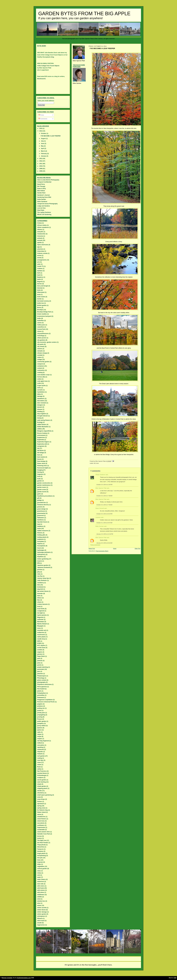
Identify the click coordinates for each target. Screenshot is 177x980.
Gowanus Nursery (43, 505)
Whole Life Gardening (44, 215)
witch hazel (41, 921)
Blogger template (7, 978)
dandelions (41, 399)
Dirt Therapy (41, 186)
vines (39, 871)
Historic (40, 533)
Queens (40, 728)
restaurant (41, 749)
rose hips (40, 760)
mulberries (41, 632)
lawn (39, 596)
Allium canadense (43, 227)
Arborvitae (41, 251)
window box (41, 901)
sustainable (41, 830)
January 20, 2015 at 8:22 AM (104, 543)
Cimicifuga (41, 336)
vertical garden (42, 869)
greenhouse (41, 511)
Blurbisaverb (41, 79)
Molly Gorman (100, 526)
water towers (41, 879)
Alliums (40, 230)
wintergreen (41, 916)
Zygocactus (41, 925)
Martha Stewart (42, 624)
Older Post (137, 548)
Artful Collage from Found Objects (48, 66)
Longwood (41, 611)
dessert (40, 407)
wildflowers (41, 895)
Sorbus (40, 801)
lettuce (39, 598)
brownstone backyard (44, 316)
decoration (41, 401)
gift (38, 498)
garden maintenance (44, 485)
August (44, 139)
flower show (41, 463)
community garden (43, 362)
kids (39, 585)
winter (39, 905)
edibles (40, 429)
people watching (43, 667)
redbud (40, 743)
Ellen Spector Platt (101, 488)
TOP (175, 978)
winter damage (42, 912)
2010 (41, 166)
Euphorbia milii (42, 444)
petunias (40, 674)
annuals (40, 240)
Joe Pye (40, 576)
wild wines (41, 892)
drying (39, 418)
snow (39, 797)
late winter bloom (43, 591)
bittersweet (41, 292)
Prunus (40, 719)
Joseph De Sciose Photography (47, 204)
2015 (41, 128)
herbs (39, 528)
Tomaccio (40, 849)
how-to (39, 548)
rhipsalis (40, 752)
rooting (40, 758)
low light (40, 613)
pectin (39, 665)
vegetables (41, 866)
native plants (41, 637)
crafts (39, 383)
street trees (41, 821)
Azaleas (40, 268)
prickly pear (41, 713)
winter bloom (41, 910)
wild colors (41, 886)
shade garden (42, 786)
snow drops (41, 799)
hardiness (40, 520)
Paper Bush (41, 656)
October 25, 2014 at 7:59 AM (104, 505)
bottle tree (41, 303)
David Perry (41, 184)
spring (39, 806)
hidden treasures (43, 531)
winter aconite (42, 908)
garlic (39, 494)
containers (41, 366)
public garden (42, 721)
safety (39, 769)
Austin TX (40, 266)
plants (39, 691)
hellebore (40, 526)
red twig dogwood (43, 741)
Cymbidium (41, 392)
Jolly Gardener (42, 580)
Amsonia (40, 236)
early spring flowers (44, 420)
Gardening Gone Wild (44, 197)
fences (39, 459)
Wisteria (40, 918)
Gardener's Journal (43, 195)
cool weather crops (43, 375)
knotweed (40, 587)
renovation (41, 745)
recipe (39, 736)
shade (39, 784)
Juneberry (41, 583)
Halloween (41, 518)
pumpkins (40, 723)
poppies (40, 704)
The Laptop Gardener (44, 212)
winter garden (42, 914)
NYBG (39, 643)
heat (39, 524)
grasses (40, 507)
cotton (39, 379)
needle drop (41, 639)
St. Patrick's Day (43, 810)
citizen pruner (42, 338)
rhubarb (40, 754)
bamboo (40, 271)
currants (40, 390)
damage (40, 396)
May (43, 146)
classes (40, 349)
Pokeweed (41, 698)
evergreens (41, 446)
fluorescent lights (43, 468)
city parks (40, 344)
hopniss (40, 544)
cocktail (40, 355)
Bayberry (40, 277)
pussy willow (41, 726)
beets (39, 279)
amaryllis (40, 232)
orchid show (41, 648)
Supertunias (41, 827)
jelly (39, 572)
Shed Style (41, 210)
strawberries (41, 817)
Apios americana (43, 245)
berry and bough (43, 286)
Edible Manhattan (43, 427)
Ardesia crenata (42, 253)
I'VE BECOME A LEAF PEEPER (51, 136)
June (43, 143)
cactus (39, 323)
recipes (40, 739)
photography (41, 682)
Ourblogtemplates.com (24, 978)
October (44, 133)
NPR (39, 641)
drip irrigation (42, 414)
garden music (42, 487)
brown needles (42, 314)
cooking (40, 372)
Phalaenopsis (42, 676)
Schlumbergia (42, 775)
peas (39, 663)
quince (39, 730)
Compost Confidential (44, 182)
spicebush (41, 804)
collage (40, 359)
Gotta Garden (42, 199)
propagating (41, 715)
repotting (40, 747)
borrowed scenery (43, 301)
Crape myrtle (41, 386)
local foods (41, 609)
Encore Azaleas (42, 433)
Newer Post (92, 548)
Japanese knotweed (44, 567)
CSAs (39, 388)
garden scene (42, 490)
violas (39, 873)
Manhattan (41, 622)
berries (40, 284)
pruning (40, 717)
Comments (43, 119)
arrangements (42, 260)
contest (40, 368)
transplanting (42, 856)
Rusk (39, 767)
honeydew (41, 541)
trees (97, 463)
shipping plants (42, 788)
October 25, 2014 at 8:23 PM (104, 514)
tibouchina (41, 847)
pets (39, 671)
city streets (41, 346)
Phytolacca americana (44, 684)
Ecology (40, 422)
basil (39, 275)
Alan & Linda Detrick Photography (48, 180)
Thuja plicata (41, 845)
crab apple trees (42, 381)
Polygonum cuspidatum (45, 700)
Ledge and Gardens (44, 206)
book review (41, 297)
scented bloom (42, 773)
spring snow (41, 808)
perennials (41, 669)
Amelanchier (41, 234)
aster (39, 264)
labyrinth (40, 589)
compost (40, 364)
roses (39, 762)
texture (40, 838)
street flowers (42, 819)
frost (39, 476)
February (44, 154)
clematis (40, 351)
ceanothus (41, 327)
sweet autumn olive (44, 832)
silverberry (41, 793)
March (43, 151)
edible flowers (42, 425)
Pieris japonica (42, 687)
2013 (41, 159)
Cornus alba (41, 377)
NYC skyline (41, 645)
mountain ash (42, 630)
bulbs (39, 318)
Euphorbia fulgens (43, 442)
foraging (40, 470)
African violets (42, 225)
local (39, 607)
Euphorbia (41, 440)
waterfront (41, 882)
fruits (39, 479)
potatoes (40, 706)
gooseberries (41, 503)
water (39, 877)
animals (40, 238)
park (39, 658)
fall (95, 463)
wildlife (40, 897)
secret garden (42, 780)
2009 (41, 169)
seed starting (41, 782)
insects (40, 561)
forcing (40, 472)
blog (52, 57)
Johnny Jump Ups (43, 578)
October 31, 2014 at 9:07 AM (104, 523)
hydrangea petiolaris (44, 552)
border (39, 299)
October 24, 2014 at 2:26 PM (104, 485)
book (39, 295)
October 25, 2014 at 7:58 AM (104, 496)
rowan (39, 765)
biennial (40, 288)
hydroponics (41, 554)
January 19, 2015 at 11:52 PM (105, 534)
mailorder (40, 619)
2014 (41, 131)
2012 (41, 161)
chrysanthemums (43, 334)
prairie (39, 710)
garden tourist (42, 492)
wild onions (41, 890)
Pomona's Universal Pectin (46, 702)
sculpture (40, 778)
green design (41, 509)
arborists (40, 249)
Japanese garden (43, 565)
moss (39, 628)
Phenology (41, 678)
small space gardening (45, 795)
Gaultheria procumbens (45, 496)
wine (39, 903)
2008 (41, 171)
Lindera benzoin (42, 604)
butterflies (41, 321)
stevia (39, 814)
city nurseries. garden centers (47, 342)
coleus (39, 357)
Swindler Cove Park (44, 834)
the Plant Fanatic (43, 843)
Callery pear (41, 325)
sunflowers (41, 825)
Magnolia (40, 617)
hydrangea (41, 550)
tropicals (40, 862)
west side (40, 884)
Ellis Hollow (41, 191)
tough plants (41, 853)
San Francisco (42, 771)
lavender (40, 594)
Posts (41, 115)
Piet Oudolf (41, 689)
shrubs (40, 791)
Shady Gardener (100, 475)
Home (115, 548)
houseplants (41, 546)
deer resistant (42, 403)
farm (39, 455)
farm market (41, 457)
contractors (41, 370)
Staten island (41, 812)
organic (40, 652)
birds (39, 290)
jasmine (40, 570)
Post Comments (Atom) (102, 551)
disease (40, 409)
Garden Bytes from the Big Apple (84, 14)
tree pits (40, 858)
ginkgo (39, 500)
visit (39, 875)
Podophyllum (42, 693)
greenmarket (41, 513)
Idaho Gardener (42, 202)
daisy (39, 394)
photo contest (42, 680)
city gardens (41, 340)
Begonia (40, 282)
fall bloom (40, 450)
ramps (39, 734)
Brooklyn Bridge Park (44, 312)
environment (41, 435)
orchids (40, 650)
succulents (41, 823)
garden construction (44, 483)
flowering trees (42, 466)
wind (39, 899)
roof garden (41, 756)
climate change (42, 353)
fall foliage (41, 453)
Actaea (39, 223)
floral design (41, 461)
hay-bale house (42, 522)
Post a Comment (95, 545)
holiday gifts (41, 535)
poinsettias (41, 695)
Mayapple (40, 626)
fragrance (40, 474)
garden (40, 481)
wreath (39, 923)
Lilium (39, 602)
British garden (42, 305)
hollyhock (40, 539)
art (38, 262)
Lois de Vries (41, 208)
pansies (40, 654)
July (43, 141)
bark (39, 273)
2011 (41, 164)
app (38, 247)
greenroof (40, 516)
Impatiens (40, 557)
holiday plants (42, 537)
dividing (40, 412)
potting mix (41, 708)
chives (39, 331)
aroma (39, 255)
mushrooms (41, 635)
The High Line (42, 840)
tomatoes (40, 851)
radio (39, 732)
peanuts (40, 661)
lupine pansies (42, 615)
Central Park (41, 329)
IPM (38, 563)
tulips (39, 864)
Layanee (98, 517)
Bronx (39, 308)
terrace (40, 836)
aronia (39, 258)
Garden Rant (41, 193)
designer (40, 405)
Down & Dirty (41, 189)
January (44, 156)
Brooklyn (40, 310)
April (43, 148)
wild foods (41, 888)
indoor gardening (43, 559)
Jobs (39, 574)
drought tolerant (43, 416)
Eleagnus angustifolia (44, 431)
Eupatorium (41, 437)
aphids (39, 243)
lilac (39, 600)
